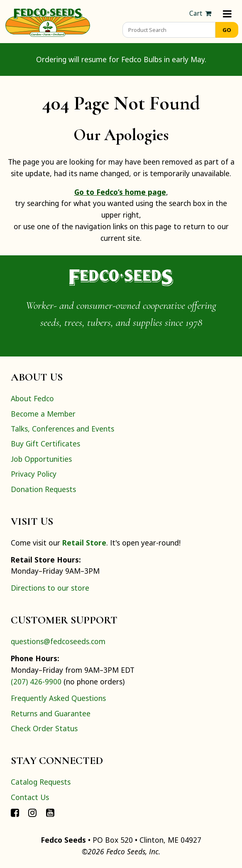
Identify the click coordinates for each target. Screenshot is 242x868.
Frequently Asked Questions (58, 698)
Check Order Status (44, 728)
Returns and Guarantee (51, 713)
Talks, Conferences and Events (62, 429)
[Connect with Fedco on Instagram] (32, 812)
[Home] (48, 22)
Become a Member (43, 414)
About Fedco (32, 398)
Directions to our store (50, 588)
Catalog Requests (41, 782)
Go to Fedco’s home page (120, 192)
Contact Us (30, 797)
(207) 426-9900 (36, 681)
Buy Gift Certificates (45, 444)
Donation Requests (43, 489)
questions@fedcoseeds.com (58, 641)
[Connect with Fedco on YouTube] (50, 812)
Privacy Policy (34, 474)
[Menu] (227, 13)
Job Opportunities (41, 459)
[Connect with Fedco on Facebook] (15, 812)
